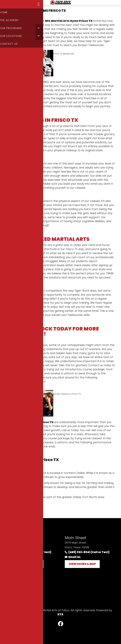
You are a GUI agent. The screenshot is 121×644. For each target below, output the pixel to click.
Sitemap (15, 595)
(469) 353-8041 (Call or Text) (87, 552)
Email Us (16, 557)
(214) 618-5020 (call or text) (30, 552)
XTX (60, 614)
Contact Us (16, 600)
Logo (60, 4)
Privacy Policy (19, 589)
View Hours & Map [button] (26, 564)
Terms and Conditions (24, 583)
